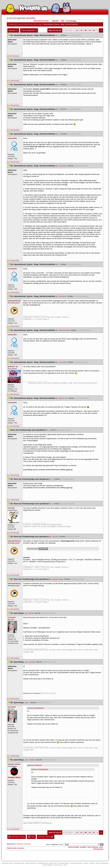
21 (77, 30)
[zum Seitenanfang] (13, 56)
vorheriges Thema (17, 837)
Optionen (13, 30)
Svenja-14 (38, 765)
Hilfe (63, 21)
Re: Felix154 (53, 537)
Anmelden (31, 18)
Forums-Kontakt (73, 847)
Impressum (58, 865)
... (74, 30)
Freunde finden (63, 863)
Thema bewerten (29, 30)
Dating (92, 863)
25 (94, 30)
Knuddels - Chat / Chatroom (89, 847)
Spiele (86, 863)
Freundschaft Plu (76, 863)
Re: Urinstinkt (30, 662)
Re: (57, 35)
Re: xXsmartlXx (61, 166)
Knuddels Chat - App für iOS (47, 863)
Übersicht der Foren (41, 21)
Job (65, 865)
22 (81, 30)
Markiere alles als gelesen (16, 848)
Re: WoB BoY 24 (61, 398)
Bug (40, 24)
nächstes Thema (46, 837)
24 (90, 30)
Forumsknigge (71, 21)
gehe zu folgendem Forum (54, 844)
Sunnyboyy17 (39, 708)
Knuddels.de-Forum (15, 24)
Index (31, 837)
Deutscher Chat (7, 863)
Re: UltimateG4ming (62, 330)
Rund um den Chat (30, 24)
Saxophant (27, 844)
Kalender (55, 21)
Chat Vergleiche (48, 865)
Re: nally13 (29, 613)
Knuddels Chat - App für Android (25, 863)
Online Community (102, 863)
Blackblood (20, 844)
